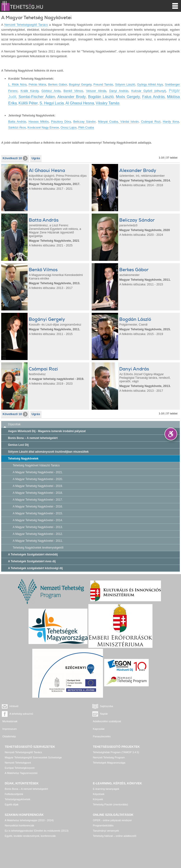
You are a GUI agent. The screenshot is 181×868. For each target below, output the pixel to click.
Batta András (17, 122)
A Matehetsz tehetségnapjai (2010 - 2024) (29, 820)
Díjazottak (14, 424)
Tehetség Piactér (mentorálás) (110, 804)
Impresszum (10, 729)
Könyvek (98, 799)
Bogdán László (101, 97)
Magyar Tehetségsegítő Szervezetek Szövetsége (33, 757)
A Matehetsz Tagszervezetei (21, 773)
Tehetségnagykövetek (17, 799)
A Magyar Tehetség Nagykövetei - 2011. (38, 541)
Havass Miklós (39, 122)
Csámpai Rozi (151, 122)
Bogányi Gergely (80, 84)
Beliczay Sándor (84, 122)
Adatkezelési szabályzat (107, 721)
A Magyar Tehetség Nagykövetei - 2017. (38, 500)
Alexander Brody (72, 97)
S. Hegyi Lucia (52, 103)
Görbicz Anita (51, 91)
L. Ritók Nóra (17, 84)
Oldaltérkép (9, 736)
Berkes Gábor (58, 84)
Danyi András (119, 91)
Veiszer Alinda (96, 91)
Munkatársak (10, 721)
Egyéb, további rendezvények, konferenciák (30, 836)
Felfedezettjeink (14, 794)
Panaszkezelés (102, 736)
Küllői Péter (28, 103)
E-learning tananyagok (106, 789)
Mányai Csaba (108, 122)
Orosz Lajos (69, 127)
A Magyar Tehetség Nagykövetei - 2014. (38, 520)
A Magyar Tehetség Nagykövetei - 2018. (38, 493)
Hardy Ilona (171, 122)
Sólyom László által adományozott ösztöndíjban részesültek (48, 452)
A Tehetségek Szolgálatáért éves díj (32, 561)
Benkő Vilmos (73, 91)
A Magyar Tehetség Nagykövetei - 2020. (38, 479)
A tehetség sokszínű (21, 714)
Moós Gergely (128, 97)
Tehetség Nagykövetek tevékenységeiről (38, 548)
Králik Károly (29, 91)
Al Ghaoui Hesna (80, 103)
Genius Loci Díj (18, 445)
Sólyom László (125, 84)
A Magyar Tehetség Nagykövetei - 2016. (38, 507)
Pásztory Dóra (61, 122)
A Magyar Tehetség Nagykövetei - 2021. (38, 472)
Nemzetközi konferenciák (19, 825)
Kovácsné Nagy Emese (43, 127)
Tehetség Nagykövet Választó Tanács (36, 465)
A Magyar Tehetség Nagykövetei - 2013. (38, 527)
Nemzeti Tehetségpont (18, 763)
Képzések (99, 794)
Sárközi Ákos (17, 127)
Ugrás (36, 158)
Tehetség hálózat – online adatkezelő (115, 836)
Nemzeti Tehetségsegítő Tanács (26, 25)
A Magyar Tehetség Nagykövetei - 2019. (38, 486)
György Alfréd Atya (150, 84)
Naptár (104, 714)
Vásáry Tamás (108, 103)
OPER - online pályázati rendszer (112, 820)
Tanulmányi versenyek (106, 831)
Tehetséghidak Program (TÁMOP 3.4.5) (116, 752)
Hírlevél (14, 706)
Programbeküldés (103, 825)
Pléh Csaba (86, 127)
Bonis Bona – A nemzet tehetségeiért (33, 438)
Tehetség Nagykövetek (23, 459)
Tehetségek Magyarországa (109, 763)
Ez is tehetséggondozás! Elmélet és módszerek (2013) (37, 831)
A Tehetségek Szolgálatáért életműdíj (33, 554)
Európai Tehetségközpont (20, 768)
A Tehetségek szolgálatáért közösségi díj (35, 568)
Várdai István (129, 122)
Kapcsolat (99, 729)
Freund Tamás (103, 84)
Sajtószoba (106, 706)
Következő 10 (15, 158)
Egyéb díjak (12, 804)
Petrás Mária (37, 84)
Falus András (153, 97)
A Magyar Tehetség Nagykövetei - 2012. (38, 534)
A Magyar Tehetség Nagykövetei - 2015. (38, 513)
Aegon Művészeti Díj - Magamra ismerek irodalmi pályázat (47, 431)
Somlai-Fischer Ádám (37, 97)
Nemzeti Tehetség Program (109, 757)
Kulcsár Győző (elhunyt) (149, 91)
